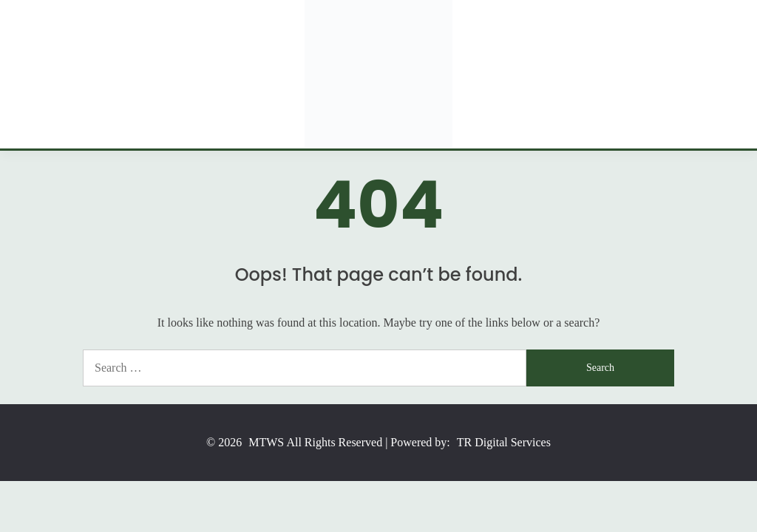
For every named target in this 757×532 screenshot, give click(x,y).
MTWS (266, 442)
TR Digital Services (504, 442)
